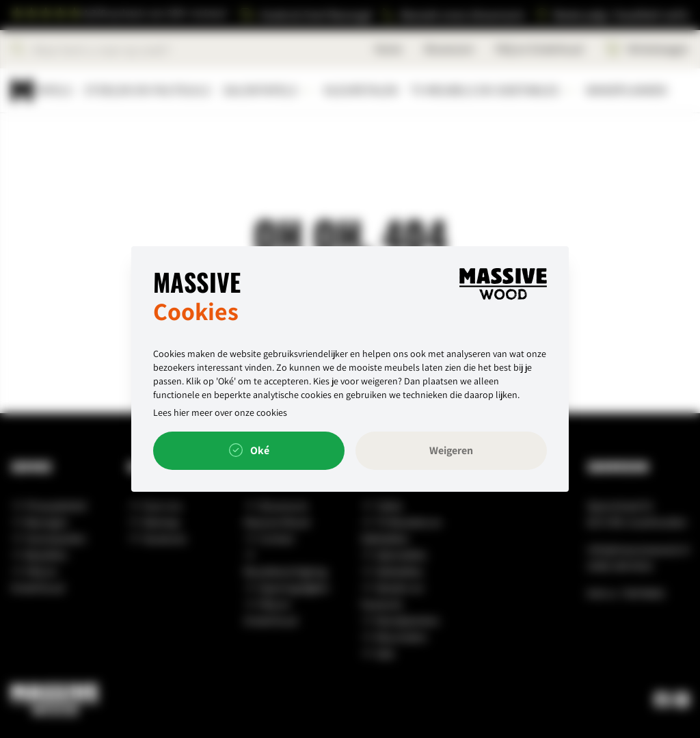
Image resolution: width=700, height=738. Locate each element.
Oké (249, 451)
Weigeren (451, 450)
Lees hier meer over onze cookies (220, 412)
